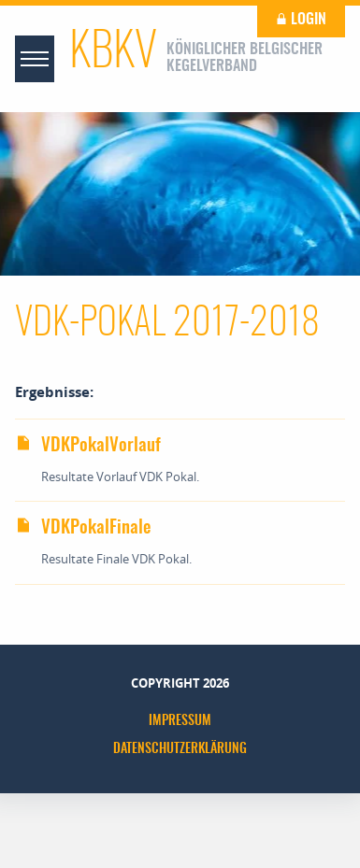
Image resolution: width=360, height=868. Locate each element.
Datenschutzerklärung (180, 749)
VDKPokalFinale (83, 528)
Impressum (180, 721)
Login (301, 20)
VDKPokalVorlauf (88, 446)
